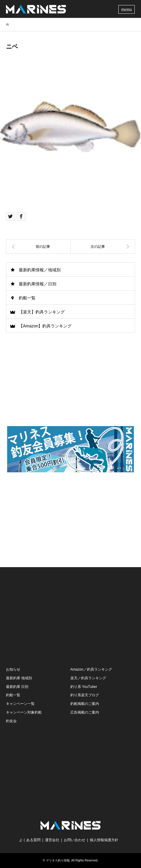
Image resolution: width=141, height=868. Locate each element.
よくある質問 (30, 840)
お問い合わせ (75, 840)
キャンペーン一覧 (20, 704)
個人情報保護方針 (104, 840)
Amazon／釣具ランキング (91, 669)
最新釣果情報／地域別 (40, 270)
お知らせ (13, 669)
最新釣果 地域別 (19, 678)
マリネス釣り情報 (58, 860)
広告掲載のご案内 (85, 712)
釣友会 (11, 721)
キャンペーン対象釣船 (24, 712)
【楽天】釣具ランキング (42, 312)
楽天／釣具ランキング (88, 678)
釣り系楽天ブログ (85, 695)
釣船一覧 (27, 298)
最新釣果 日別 (17, 687)
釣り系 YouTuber (84, 687)
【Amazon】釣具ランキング (45, 326)
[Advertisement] (71, 518)
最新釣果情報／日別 (38, 284)
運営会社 (52, 840)
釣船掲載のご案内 (85, 704)
